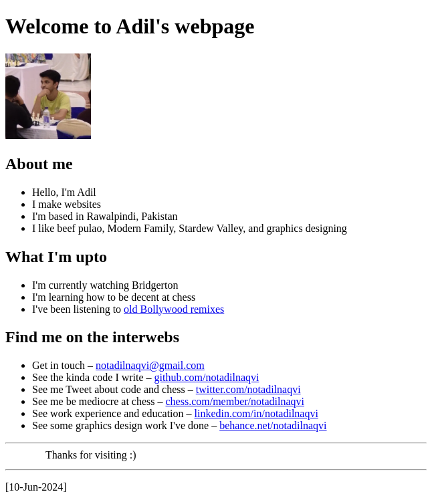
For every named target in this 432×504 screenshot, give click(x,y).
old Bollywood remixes (174, 309)
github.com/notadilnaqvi (207, 377)
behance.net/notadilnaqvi (273, 425)
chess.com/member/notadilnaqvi (235, 401)
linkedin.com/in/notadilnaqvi (256, 413)
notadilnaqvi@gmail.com (150, 365)
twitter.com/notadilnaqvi (248, 389)
